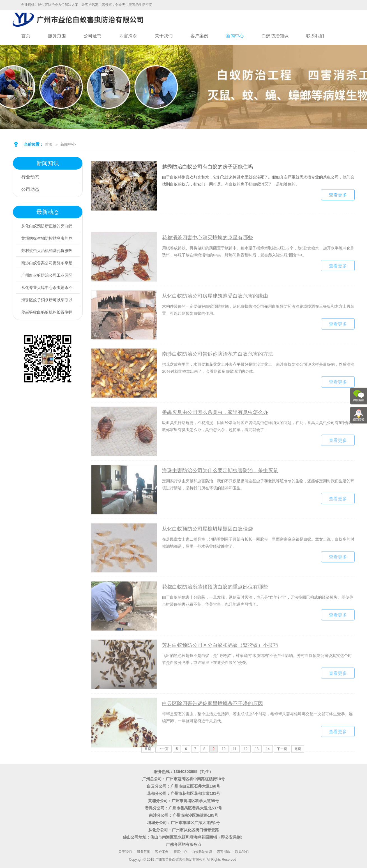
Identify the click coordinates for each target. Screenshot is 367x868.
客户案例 (199, 36)
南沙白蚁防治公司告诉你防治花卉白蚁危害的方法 (218, 376)
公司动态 (30, 189)
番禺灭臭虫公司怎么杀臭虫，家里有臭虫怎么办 (215, 434)
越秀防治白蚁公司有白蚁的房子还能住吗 (207, 169)
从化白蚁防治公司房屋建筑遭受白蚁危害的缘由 (215, 318)
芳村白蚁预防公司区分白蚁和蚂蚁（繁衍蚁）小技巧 (220, 667)
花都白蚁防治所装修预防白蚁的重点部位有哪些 (215, 609)
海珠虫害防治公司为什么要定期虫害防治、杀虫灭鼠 (220, 492)
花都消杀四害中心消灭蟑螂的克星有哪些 (207, 260)
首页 (26, 36)
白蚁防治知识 (275, 36)
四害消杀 (128, 36)
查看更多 (338, 197)
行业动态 (30, 177)
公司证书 (93, 36)
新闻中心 (235, 36)
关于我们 (164, 36)
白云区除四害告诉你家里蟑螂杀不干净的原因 (213, 725)
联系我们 (315, 36)
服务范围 (57, 36)
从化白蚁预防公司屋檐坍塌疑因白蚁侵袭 (207, 550)
